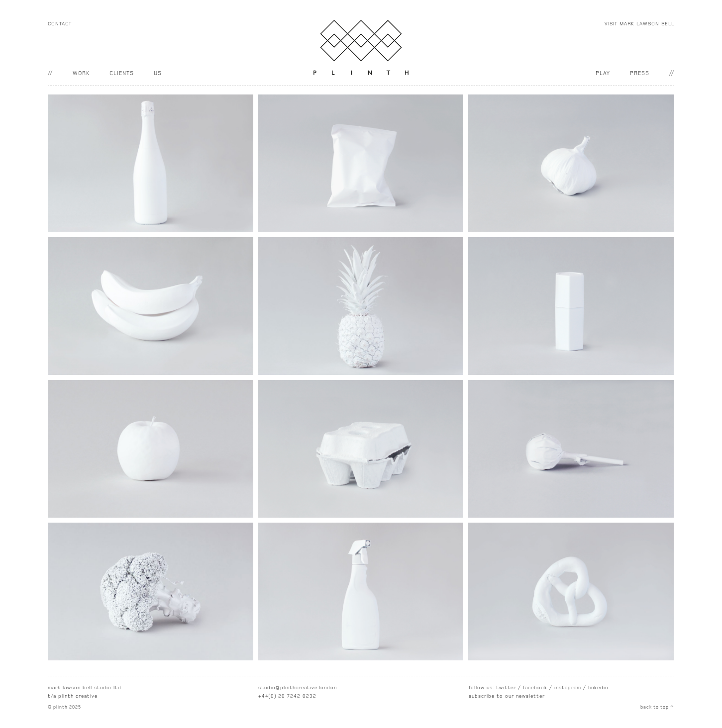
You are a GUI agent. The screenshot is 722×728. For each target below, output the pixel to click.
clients (122, 73)
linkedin (598, 688)
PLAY (603, 73)
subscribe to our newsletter (507, 696)
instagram (568, 688)
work (81, 73)
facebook (535, 688)
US (158, 73)
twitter (506, 688)
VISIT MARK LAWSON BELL (639, 24)
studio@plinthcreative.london (298, 688)
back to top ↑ (657, 707)
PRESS (640, 73)
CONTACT (60, 24)
